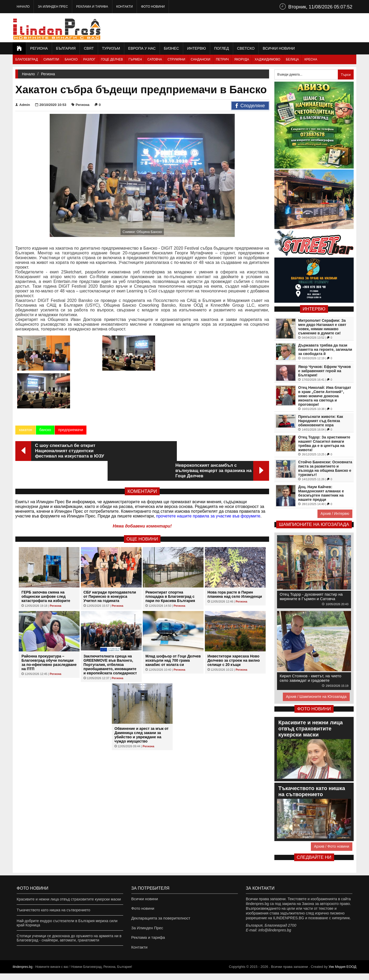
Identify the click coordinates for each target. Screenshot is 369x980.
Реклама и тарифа (92, 7)
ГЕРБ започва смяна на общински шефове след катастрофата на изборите (46, 540)
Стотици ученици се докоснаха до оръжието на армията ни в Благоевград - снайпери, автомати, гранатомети (69, 938)
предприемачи (71, 394)
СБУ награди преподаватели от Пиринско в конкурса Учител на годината (110, 540)
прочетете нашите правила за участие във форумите (208, 460)
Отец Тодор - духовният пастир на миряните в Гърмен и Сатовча (311, 596)
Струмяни (176, 59)
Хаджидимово (267, 59)
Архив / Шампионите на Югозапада (316, 697)
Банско (71, 59)
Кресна (311, 59)
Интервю (197, 48)
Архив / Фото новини (332, 846)
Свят (89, 48)
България (66, 48)
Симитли (51, 59)
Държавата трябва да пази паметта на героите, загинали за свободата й (325, 349)
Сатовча (155, 59)
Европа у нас (142, 48)
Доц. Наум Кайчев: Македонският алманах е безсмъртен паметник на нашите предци (321, 493)
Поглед (222, 48)
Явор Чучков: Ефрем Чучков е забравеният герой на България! (324, 371)
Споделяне (250, 106)
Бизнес (171, 48)
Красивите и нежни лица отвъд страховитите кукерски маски (69, 899)
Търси (346, 75)
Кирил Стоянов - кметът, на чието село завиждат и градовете (310, 678)
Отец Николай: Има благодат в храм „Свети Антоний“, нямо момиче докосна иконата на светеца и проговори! (325, 396)
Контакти (125, 7)
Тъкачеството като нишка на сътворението (53, 910)
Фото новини (153, 7)
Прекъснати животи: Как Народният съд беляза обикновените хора (321, 421)
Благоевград (27, 59)
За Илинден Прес (53, 7)
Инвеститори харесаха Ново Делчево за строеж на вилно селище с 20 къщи (234, 604)
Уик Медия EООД (342, 973)
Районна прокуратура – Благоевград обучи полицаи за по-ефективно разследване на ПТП (49, 606)
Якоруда (242, 59)
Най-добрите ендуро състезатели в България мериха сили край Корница (67, 923)
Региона (39, 48)
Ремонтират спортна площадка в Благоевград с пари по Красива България (170, 540)
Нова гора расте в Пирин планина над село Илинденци (235, 538)
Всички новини (279, 48)
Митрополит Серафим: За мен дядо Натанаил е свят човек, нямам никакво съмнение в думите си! (322, 327)
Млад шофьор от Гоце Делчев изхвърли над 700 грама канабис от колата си (173, 604)
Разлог (89, 59)
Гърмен (135, 59)
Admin (23, 105)
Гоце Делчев (112, 59)
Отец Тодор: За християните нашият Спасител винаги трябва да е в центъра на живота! (324, 444)
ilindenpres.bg (23, 973)
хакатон (25, 394)
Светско (246, 48)
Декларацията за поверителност (159, 921)
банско (45, 394)
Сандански (201, 59)
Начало (23, 7)
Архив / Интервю (335, 514)
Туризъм (111, 48)
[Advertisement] (260, 28)
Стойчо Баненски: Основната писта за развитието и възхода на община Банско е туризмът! (325, 468)
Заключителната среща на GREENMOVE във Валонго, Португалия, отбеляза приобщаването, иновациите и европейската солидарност (110, 609)
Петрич (222, 59)
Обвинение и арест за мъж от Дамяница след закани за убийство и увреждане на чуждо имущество (142, 679)
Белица (292, 59)
